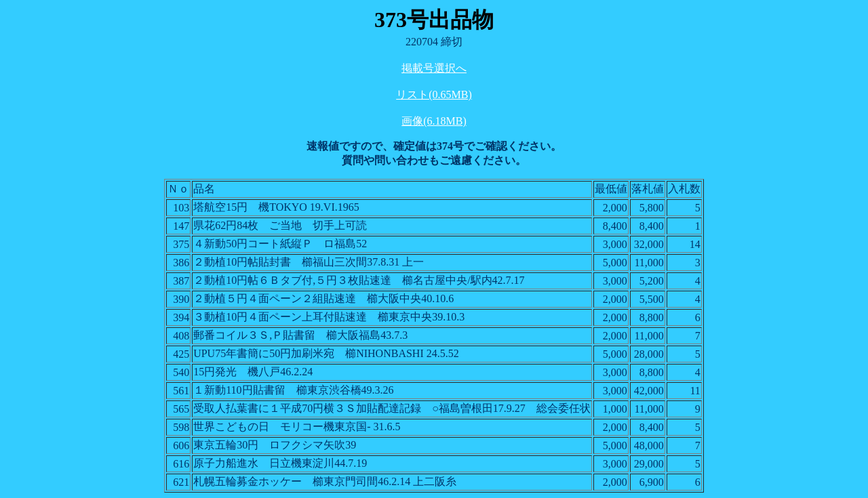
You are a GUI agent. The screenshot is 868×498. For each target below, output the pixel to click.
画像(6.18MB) (434, 121)
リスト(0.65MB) (434, 95)
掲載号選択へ (434, 68)
